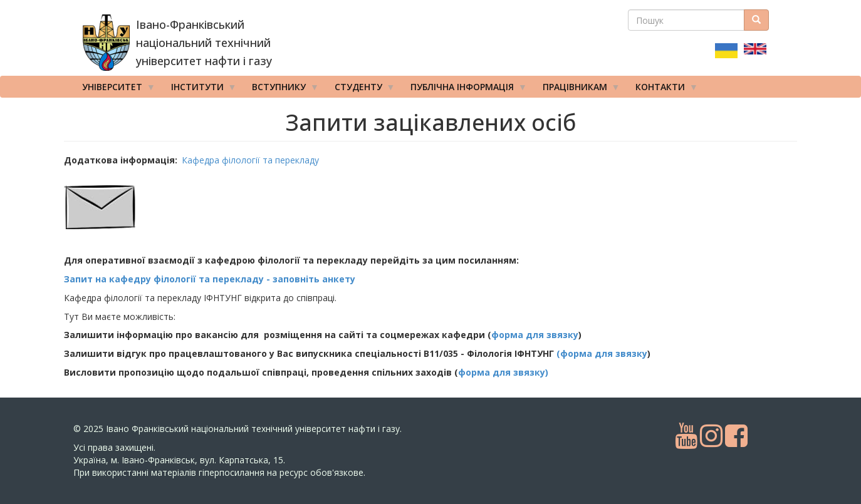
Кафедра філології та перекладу (250, 160)
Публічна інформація (464, 90)
